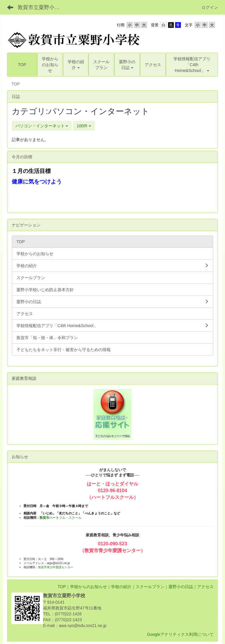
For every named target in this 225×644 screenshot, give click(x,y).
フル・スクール (60, 518)
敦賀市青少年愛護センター (56, 567)
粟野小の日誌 (181, 587)
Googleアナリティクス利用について (180, 634)
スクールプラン (150, 587)
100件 (84, 126)
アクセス (205, 587)
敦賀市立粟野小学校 (41, 7)
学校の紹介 (121, 587)
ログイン (210, 7)
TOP (62, 587)
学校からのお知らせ (88, 587)
